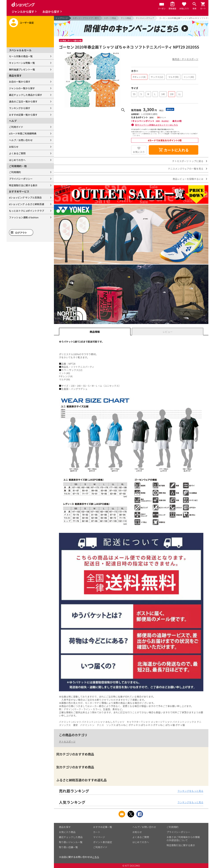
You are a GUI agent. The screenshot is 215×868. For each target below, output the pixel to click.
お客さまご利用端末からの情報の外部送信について (183, 839)
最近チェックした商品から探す (26, 95)
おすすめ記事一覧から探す (23, 115)
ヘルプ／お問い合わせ (21, 140)
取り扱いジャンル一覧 (71, 842)
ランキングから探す (20, 108)
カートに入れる (174, 150)
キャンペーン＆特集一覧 (22, 63)
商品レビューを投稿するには (188, 179)
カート (97, 832)
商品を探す (65, 827)
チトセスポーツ (67, 741)
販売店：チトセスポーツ (185, 59)
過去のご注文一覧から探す (23, 101)
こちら (96, 857)
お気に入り (139, 152)
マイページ (99, 837)
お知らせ (14, 147)
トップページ (62, 18)
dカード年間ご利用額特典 (23, 133)
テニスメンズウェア (145, 18)
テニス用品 (126, 18)
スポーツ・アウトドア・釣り (86, 18)
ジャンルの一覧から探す (22, 88)
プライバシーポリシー (21, 179)
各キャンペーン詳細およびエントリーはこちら (157, 125)
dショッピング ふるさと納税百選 (27, 204)
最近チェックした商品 (71, 837)
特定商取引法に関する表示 (23, 185)
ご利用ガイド (16, 127)
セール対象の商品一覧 (21, 56)
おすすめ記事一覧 (103, 827)
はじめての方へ (17, 160)
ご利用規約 (15, 172)
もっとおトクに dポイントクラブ (27, 211)
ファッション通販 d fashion (24, 217)
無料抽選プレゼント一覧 (22, 69)
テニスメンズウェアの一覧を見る (186, 169)
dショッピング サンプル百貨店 (25, 197)
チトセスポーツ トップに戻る (188, 161)
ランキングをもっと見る (190, 791)
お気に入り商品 (67, 832)
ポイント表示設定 (103, 842)
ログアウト (21, 233)
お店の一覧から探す (20, 82)
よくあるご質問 (17, 153)
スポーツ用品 (110, 18)
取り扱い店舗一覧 (68, 847)
